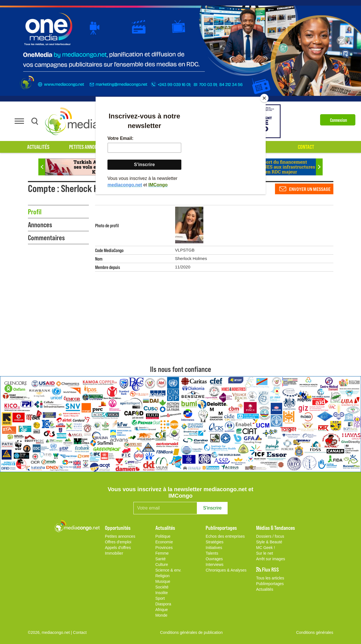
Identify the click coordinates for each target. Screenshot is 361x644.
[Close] (264, 98)
